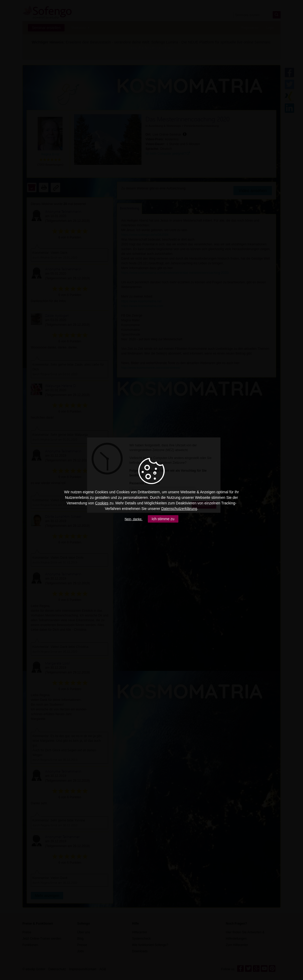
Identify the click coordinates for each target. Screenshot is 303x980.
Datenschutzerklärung (179, 509)
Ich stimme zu (163, 519)
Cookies (102, 503)
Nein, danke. (133, 519)
